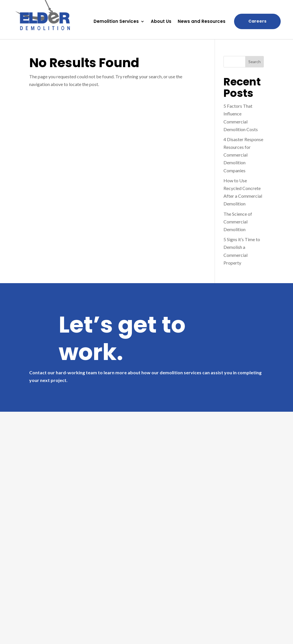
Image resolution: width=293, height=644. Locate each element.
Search (255, 62)
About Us (161, 22)
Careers (257, 21)
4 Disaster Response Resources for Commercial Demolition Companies (243, 155)
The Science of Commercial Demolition (238, 222)
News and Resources (202, 22)
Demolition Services (116, 22)
